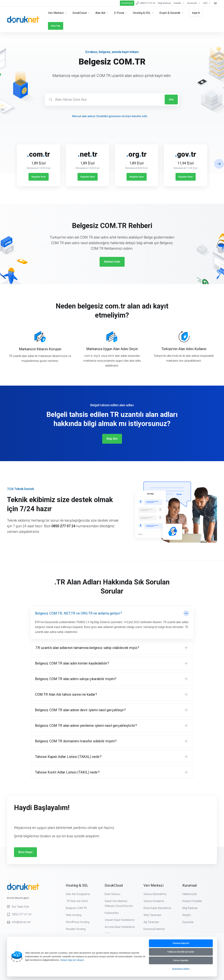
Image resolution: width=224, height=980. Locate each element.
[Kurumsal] (194, 3)
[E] (112, 162)
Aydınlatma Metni (181, 969)
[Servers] (57, 13)
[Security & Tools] (81, 13)
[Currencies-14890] (207, 3)
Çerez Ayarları (181, 960)
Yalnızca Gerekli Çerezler (181, 952)
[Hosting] (143, 13)
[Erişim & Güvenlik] (171, 13)
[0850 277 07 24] (145, 3)
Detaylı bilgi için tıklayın (72, 960)
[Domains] (102, 13)
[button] (219, 164)
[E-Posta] (121, 13)
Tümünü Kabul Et (181, 943)
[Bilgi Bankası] (164, 3)
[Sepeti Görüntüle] (215, 3)
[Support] (179, 3)
